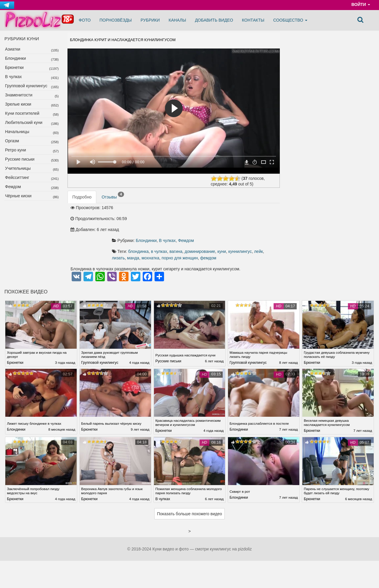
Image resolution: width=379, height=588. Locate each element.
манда (211, 233)
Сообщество (290, 20)
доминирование (241, 227)
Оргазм (12, 141)
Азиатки (13, 49)
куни (263, 227)
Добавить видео (214, 20)
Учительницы (18, 168)
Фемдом (13, 187)
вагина (217, 227)
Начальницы (17, 132)
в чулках (200, 227)
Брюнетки (14, 67)
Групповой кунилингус (26, 86)
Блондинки (16, 58)
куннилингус (165, 233)
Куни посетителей (22, 113)
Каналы (178, 20)
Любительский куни (24, 122)
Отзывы (113, 204)
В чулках (13, 77)
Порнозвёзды (116, 20)
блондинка (180, 227)
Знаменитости (19, 95)
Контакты (253, 20)
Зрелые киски (18, 104)
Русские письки (20, 159)
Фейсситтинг (17, 177)
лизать (197, 233)
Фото (85, 20)
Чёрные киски (18, 196)
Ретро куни (16, 150)
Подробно (82, 205)
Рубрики (150, 20)
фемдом (179, 240)
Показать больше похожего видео (189, 498)
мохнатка (229, 233)
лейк (183, 233)
